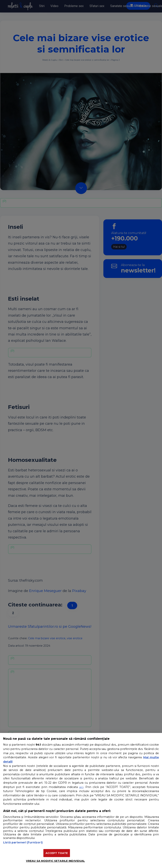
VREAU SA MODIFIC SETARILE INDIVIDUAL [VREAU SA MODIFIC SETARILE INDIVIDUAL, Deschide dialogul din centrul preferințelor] (55, 861)
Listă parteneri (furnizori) (23, 842)
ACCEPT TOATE (57, 853)
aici (81, 787)
